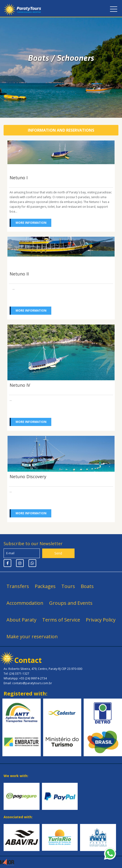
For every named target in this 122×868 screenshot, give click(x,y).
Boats (87, 586)
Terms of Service (61, 620)
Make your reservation (32, 636)
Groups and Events (71, 603)
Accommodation (25, 603)
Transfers (18, 586)
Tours (68, 586)
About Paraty (21, 620)
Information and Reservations (61, 130)
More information (31, 223)
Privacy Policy (101, 620)
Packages (45, 586)
